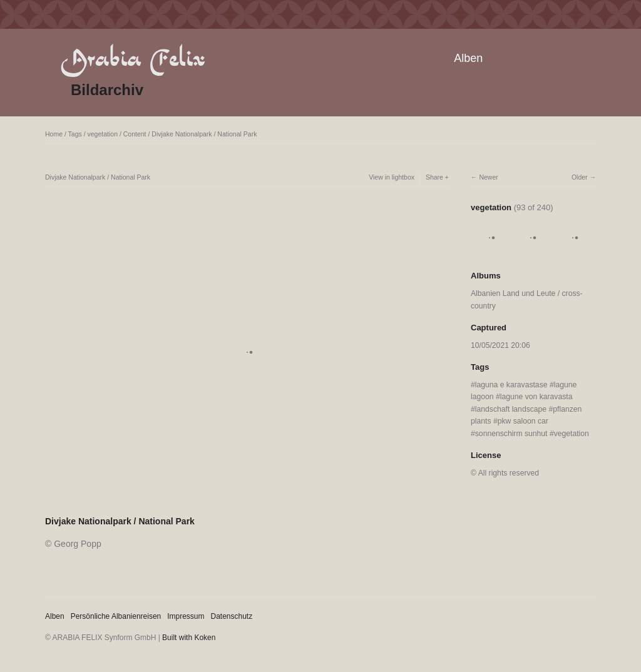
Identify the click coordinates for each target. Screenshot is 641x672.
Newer (488, 177)
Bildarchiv (107, 90)
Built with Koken (189, 638)
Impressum (186, 616)
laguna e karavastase (511, 385)
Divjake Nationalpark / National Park (204, 134)
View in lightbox (392, 177)
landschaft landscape (511, 409)
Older (580, 177)
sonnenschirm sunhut (511, 434)
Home (54, 134)
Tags (75, 134)
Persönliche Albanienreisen (116, 616)
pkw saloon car (523, 421)
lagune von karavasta (536, 397)
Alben (468, 58)
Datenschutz (232, 616)
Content (135, 134)
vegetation (103, 134)
